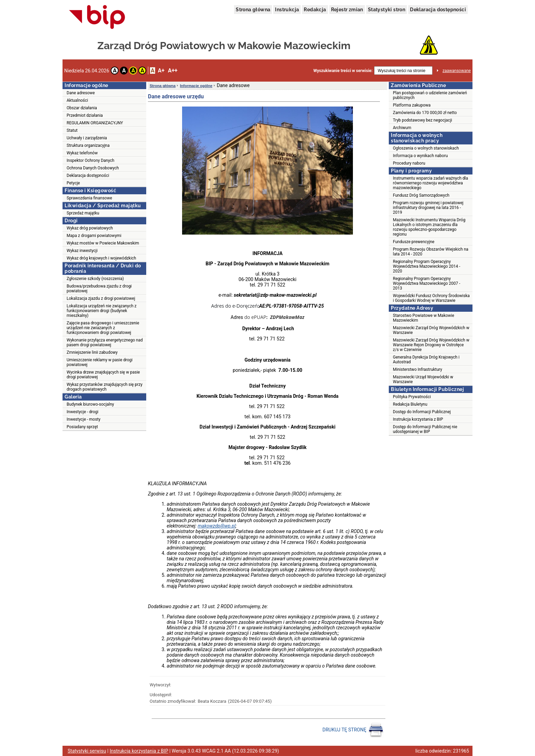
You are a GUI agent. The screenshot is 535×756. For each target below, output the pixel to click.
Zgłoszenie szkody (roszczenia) (95, 279)
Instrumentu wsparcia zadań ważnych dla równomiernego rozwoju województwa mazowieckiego (430, 183)
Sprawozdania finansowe (89, 198)
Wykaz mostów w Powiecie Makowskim (103, 243)
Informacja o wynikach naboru (420, 156)
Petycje (73, 183)
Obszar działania (82, 108)
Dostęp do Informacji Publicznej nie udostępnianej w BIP (425, 429)
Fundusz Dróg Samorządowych (421, 195)
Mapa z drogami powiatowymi (94, 236)
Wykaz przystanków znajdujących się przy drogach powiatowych (105, 387)
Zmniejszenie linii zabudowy (92, 352)
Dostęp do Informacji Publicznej (422, 412)
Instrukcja (287, 10)
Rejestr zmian (347, 10)
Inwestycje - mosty (84, 419)
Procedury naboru (409, 163)
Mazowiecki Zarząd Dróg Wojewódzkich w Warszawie (431, 330)
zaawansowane (457, 71)
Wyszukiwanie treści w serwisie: (343, 71)
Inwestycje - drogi (83, 412)
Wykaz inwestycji (82, 251)
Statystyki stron (387, 10)
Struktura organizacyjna (88, 145)
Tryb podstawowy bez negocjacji (422, 120)
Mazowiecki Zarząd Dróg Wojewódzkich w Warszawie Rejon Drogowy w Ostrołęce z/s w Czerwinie (431, 345)
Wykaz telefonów (82, 153)
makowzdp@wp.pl (217, 526)
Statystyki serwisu (87, 751)
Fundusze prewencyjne (414, 242)
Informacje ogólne (196, 86)
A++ (173, 71)
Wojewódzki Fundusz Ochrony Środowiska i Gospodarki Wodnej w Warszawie (431, 298)
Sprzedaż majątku (83, 213)
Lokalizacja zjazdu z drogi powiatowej (101, 298)
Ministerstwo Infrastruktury (417, 369)
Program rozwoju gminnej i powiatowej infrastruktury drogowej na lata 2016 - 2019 (428, 208)
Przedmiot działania (85, 115)
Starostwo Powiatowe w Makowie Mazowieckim (423, 318)
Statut (72, 130)
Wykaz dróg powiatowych (90, 228)
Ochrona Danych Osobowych (93, 168)
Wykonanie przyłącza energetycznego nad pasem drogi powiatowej (105, 342)
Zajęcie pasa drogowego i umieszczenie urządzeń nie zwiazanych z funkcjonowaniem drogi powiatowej (103, 328)
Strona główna (253, 10)
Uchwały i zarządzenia (87, 138)
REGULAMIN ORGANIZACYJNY (95, 123)
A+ (161, 71)
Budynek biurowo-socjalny (90, 404)
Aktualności (77, 100)
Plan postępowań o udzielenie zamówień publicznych (430, 95)
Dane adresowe (81, 93)
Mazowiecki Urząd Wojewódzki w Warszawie (423, 379)
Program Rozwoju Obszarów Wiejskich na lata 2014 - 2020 (431, 252)
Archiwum (402, 128)
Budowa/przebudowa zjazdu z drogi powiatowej (99, 289)
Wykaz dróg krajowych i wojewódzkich (101, 258)
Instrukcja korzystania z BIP (418, 419)
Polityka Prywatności (412, 397)
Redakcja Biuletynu (410, 404)
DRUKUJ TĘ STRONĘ (353, 730)
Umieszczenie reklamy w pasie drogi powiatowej (100, 362)
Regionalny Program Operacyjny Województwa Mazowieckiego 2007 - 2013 (427, 283)
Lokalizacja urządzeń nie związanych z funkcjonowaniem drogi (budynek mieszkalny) (101, 311)
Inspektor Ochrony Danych (91, 160)
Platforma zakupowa (412, 105)
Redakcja (315, 10)
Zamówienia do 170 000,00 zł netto (425, 113)
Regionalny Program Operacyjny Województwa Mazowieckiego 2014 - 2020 (427, 266)
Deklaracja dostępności (438, 10)
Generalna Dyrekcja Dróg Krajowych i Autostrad (426, 360)
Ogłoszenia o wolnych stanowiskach (426, 148)
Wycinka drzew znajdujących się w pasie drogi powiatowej (103, 375)
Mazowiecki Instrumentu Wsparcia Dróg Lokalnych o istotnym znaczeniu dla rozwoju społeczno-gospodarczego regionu (429, 227)
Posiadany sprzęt (82, 427)
